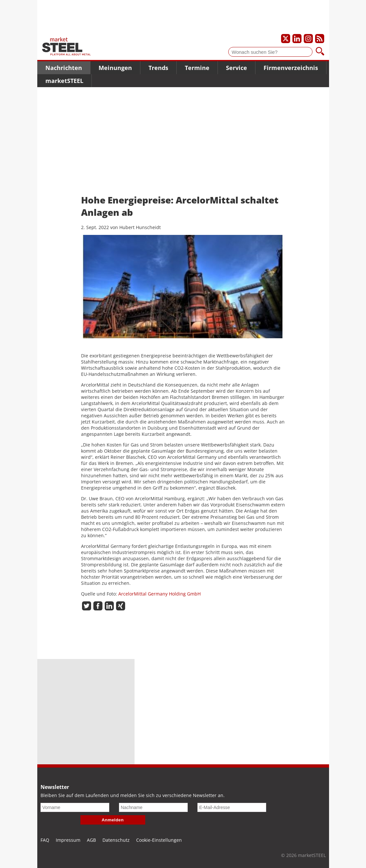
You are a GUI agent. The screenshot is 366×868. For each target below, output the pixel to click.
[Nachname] (153, 807)
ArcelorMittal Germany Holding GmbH (159, 594)
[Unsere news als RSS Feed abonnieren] (320, 39)
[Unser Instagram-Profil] (308, 39)
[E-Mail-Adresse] (232, 807)
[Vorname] (75, 807)
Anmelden (113, 820)
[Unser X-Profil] (286, 39)
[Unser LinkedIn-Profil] (297, 39)
